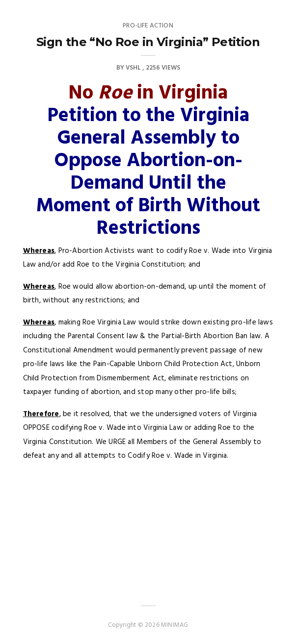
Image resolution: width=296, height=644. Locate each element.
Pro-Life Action (148, 26)
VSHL (133, 68)
